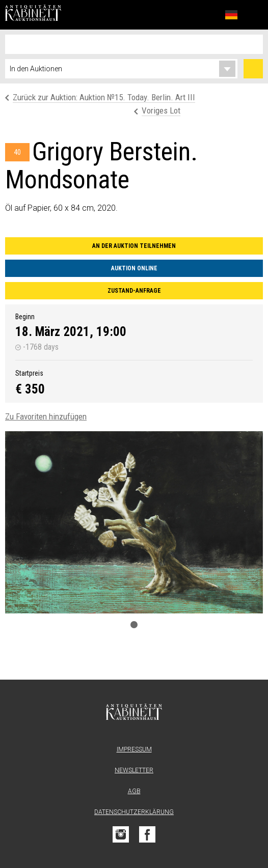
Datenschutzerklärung (134, 812)
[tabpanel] (134, 522)
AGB (134, 791)
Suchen (253, 69)
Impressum (134, 749)
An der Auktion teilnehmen (134, 246)
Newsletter (134, 770)
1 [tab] (134, 625)
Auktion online (134, 268)
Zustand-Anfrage (134, 291)
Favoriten (209, 15)
